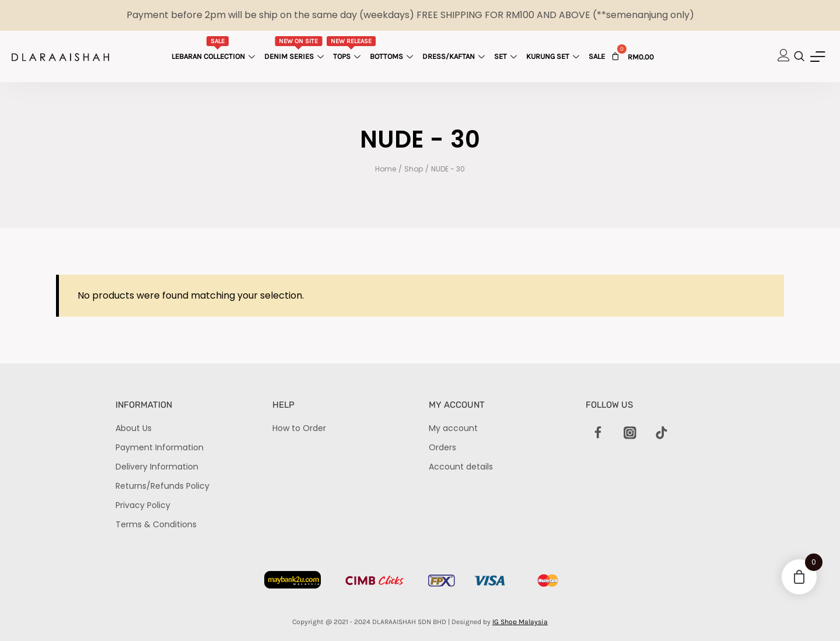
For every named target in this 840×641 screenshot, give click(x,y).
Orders (442, 447)
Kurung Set (554, 56)
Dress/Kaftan (455, 56)
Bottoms (393, 56)
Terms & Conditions (156, 524)
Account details (461, 467)
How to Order (299, 428)
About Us (134, 428)
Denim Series (295, 48)
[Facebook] (598, 433)
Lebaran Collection (215, 48)
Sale (597, 56)
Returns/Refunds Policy (162, 486)
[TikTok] (661, 433)
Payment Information (160, 447)
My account (453, 428)
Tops (351, 48)
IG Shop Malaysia (520, 622)
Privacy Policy (143, 505)
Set (507, 56)
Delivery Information (157, 467)
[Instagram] (630, 433)
